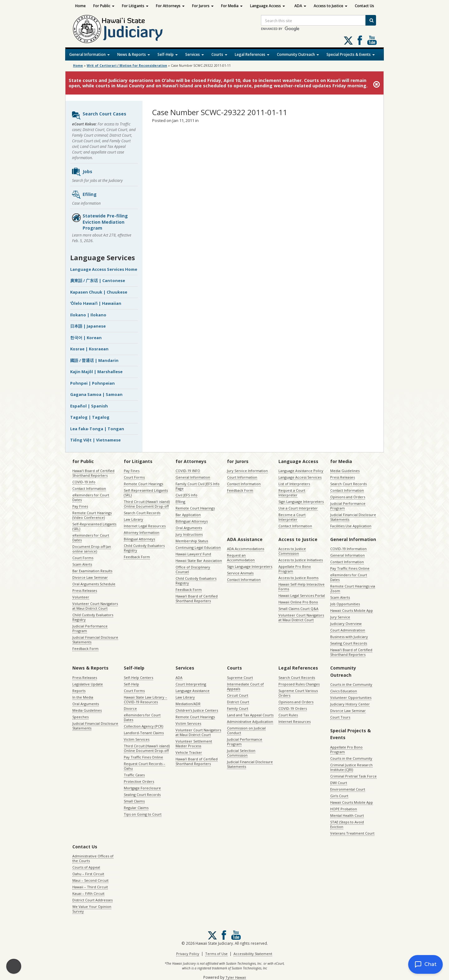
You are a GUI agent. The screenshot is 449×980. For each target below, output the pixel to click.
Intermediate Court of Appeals (245, 686)
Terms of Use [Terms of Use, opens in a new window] (216, 954)
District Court (238, 702)
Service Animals (240, 573)
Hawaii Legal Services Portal (302, 595)
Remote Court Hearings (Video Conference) (92, 515)
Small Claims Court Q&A (298, 609)
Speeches (80, 717)
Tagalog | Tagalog (90, 417)
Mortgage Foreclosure (142, 788)
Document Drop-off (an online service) (92, 549)
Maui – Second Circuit (90, 880)
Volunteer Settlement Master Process (194, 744)
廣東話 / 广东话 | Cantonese (98, 280)
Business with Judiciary (349, 637)
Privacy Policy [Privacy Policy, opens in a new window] (188, 954)
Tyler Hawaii (236, 977)
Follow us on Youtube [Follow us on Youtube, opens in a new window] (372, 40)
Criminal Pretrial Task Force (353, 776)
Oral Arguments (189, 528)
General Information (89, 54)
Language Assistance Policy (301, 471)
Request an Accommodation (241, 558)
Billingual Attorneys (192, 521)
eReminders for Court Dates (91, 497)
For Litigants (135, 6)
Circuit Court (238, 695)
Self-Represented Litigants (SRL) (94, 526)
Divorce (130, 708)
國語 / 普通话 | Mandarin (94, 360)
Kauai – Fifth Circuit (88, 893)
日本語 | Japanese (88, 326)
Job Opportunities (345, 604)
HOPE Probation (344, 809)
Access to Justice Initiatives (301, 560)
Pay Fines (80, 506)
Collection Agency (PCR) (143, 726)
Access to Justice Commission (292, 551)
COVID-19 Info (84, 482)
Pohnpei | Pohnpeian (92, 383)
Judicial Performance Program (90, 628)
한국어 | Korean (86, 338)
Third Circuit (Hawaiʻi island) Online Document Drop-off (147, 504)
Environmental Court (348, 789)
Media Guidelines (345, 471)
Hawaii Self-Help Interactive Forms (302, 587)
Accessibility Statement (253, 954)
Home (80, 6)
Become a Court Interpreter (292, 517)
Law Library (133, 519)
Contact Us (365, 6)
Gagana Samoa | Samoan (96, 394)
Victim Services (137, 739)
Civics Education (344, 691)
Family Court (238, 708)
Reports (79, 691)
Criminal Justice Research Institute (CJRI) (351, 767)
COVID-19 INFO (188, 471)
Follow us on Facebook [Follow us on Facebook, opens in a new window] (360, 40)
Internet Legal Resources (145, 526)
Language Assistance (193, 691)
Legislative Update (88, 684)
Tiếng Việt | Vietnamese (95, 440)
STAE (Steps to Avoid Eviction (347, 824)
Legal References (252, 54)
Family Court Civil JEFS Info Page (198, 486)
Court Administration (348, 630)
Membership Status (192, 541)
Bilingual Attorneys (139, 539)
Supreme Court (240, 678)
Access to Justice (331, 6)
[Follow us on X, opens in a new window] (348, 41)
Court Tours (340, 717)
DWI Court (339, 783)
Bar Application (188, 515)
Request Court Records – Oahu (145, 766)
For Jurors (203, 6)
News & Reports (134, 54)
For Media (232, 6)
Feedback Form (85, 648)
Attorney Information (142, 532)
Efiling (84, 195)
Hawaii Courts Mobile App (352, 610)
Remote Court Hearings (143, 484)
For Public (104, 6)
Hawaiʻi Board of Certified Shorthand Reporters (93, 473)
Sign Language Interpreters (301, 502)
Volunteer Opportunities (351, 697)
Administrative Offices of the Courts (93, 858)
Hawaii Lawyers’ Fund (193, 554)
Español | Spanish (89, 406)
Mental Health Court (347, 815)
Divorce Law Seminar (90, 577)
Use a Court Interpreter (298, 508)
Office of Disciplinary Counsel (193, 569)
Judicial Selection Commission (241, 753)
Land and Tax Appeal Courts (250, 715)
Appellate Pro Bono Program (295, 569)
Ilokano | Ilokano (88, 315)
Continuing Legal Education (198, 547)
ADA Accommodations (246, 549)
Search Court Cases (99, 115)
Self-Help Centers (138, 678)
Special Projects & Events (351, 54)
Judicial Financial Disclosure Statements (95, 640)
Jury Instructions (189, 534)
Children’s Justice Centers (197, 710)
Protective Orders (139, 781)
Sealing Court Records (349, 643)
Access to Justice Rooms (298, 578)
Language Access (268, 6)
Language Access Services (300, 477)
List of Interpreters (294, 484)
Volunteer (81, 597)
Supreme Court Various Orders (298, 693)
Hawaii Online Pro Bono (298, 602)
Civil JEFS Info (186, 495)
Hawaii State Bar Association (199, 561)
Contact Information (89, 488)
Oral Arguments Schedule (94, 584)
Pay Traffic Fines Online (350, 568)
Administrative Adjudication (250, 722)
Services (195, 54)
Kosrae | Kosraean (89, 349)
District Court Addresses (92, 900)
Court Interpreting (191, 684)
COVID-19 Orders (293, 708)
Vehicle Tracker (189, 752)
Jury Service (340, 617)
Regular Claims (136, 808)
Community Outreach (298, 54)
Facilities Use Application (351, 526)
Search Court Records (142, 513)
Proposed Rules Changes (299, 684)
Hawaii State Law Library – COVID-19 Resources (145, 700)
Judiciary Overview (346, 624)
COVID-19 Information (348, 549)
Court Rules (288, 715)
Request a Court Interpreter (292, 493)
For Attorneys (170, 6)
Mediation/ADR (188, 704)
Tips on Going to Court (143, 814)
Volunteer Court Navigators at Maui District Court (95, 606)
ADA (300, 6)
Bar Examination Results (92, 571)
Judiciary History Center (350, 704)
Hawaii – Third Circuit (90, 887)
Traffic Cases (134, 775)
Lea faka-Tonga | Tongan (97, 429)
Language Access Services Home (104, 269)
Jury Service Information (247, 471)
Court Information (242, 477)
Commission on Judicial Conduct (246, 730)
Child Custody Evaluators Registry (93, 617)
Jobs (82, 172)
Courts (219, 54)
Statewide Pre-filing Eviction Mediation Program (100, 222)
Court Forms (83, 558)
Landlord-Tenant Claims (144, 733)
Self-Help (168, 54)
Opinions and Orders (348, 497)
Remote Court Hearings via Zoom (353, 588)
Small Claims (134, 801)
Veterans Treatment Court (352, 833)
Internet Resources (295, 722)
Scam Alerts (82, 564)
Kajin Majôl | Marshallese (96, 372)
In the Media (83, 697)
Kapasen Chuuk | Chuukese (99, 292)
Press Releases (85, 590)
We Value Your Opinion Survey (92, 909)
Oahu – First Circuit (88, 874)
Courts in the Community (351, 684)
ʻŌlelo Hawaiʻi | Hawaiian (96, 303)
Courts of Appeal (86, 867)
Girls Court (339, 796)
